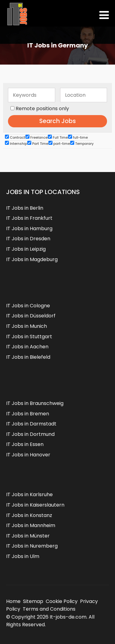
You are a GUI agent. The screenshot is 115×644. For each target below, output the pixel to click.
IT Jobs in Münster (28, 536)
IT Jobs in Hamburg (29, 228)
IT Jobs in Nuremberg (32, 546)
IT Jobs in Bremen (28, 414)
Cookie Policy (62, 601)
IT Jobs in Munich (27, 326)
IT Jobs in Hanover (28, 455)
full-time (78, 137)
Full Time (58, 137)
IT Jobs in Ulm (23, 556)
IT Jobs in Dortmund (30, 434)
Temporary (82, 143)
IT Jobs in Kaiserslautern (35, 505)
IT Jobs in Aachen (27, 347)
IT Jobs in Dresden (28, 239)
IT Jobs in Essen (25, 444)
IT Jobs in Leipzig (26, 249)
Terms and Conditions (49, 609)
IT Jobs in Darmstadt (31, 424)
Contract (15, 137)
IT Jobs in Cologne (28, 306)
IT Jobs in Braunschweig (35, 403)
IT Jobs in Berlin (25, 208)
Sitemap (33, 601)
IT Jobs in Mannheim (31, 525)
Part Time (38, 143)
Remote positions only (42, 109)
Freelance (36, 137)
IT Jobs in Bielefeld (28, 357)
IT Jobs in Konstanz (29, 515)
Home (13, 601)
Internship (16, 143)
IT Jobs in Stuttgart (29, 337)
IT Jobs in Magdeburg (32, 259)
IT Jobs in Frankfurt (29, 218)
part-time (59, 143)
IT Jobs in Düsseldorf (31, 316)
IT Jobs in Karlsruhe (29, 494)
